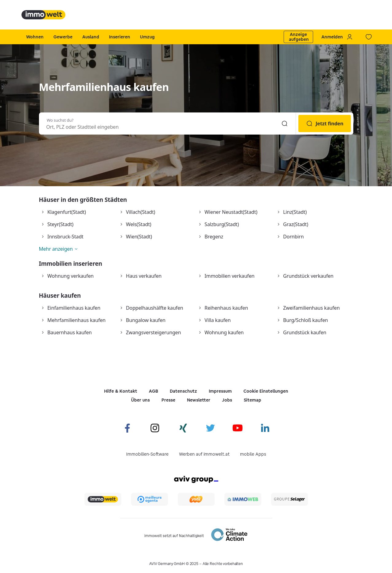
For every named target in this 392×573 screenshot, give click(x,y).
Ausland (91, 37)
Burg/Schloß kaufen (305, 320)
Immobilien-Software (147, 454)
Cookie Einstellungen (266, 391)
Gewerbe (63, 37)
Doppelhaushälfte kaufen (154, 308)
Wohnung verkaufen (70, 276)
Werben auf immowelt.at (204, 454)
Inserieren (120, 37)
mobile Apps (253, 454)
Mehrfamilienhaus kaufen (76, 320)
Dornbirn (293, 237)
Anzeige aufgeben (299, 37)
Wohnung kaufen (224, 332)
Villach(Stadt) (140, 212)
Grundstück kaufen (305, 332)
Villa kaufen (217, 320)
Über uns (140, 400)
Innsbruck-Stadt (65, 237)
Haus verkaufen (144, 276)
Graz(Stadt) (295, 224)
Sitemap (252, 400)
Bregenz (214, 237)
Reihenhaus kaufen (226, 308)
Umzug (147, 37)
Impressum (220, 391)
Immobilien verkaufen (229, 276)
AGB (153, 391)
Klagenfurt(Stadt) (67, 212)
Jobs (227, 400)
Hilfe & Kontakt (121, 391)
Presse (168, 400)
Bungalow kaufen (146, 320)
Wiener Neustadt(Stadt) (231, 212)
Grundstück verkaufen (308, 276)
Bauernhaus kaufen (69, 332)
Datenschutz (183, 391)
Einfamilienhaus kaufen (74, 308)
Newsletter (199, 400)
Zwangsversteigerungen (153, 332)
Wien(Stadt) (139, 237)
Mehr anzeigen (56, 249)
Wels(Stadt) (138, 224)
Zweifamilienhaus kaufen (311, 308)
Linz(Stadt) (295, 212)
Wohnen (35, 37)
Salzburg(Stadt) (222, 224)
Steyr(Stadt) (60, 224)
